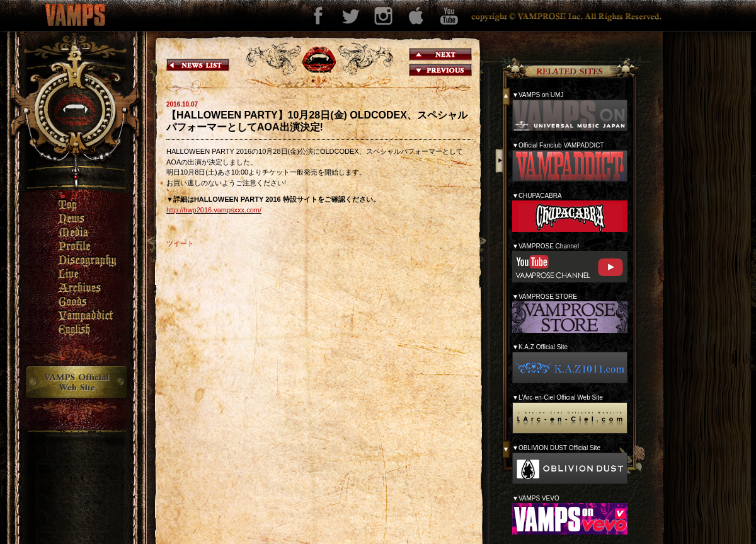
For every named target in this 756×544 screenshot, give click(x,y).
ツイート (180, 243)
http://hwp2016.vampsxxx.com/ (214, 210)
